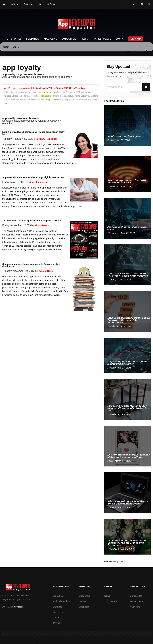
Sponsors (84, 607)
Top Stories (13, 39)
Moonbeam (19, 607)
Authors (58, 607)
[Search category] (133, 47)
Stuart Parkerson (38, 182)
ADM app (135, 607)
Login (120, 39)
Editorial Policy (62, 601)
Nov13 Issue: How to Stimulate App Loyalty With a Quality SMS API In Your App (44, 88)
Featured (33, 39)
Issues (82, 601)
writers (14, 4)
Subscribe (69, 39)
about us (58, 596)
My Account (136, 601)
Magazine (51, 39)
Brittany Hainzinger (47, 139)
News (84, 39)
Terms (57, 618)
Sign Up (136, 39)
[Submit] (146, 87)
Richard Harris (42, 225)
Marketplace (102, 39)
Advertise (59, 612)
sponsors (28, 4)
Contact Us (136, 596)
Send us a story (47, 4)
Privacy (57, 623)
